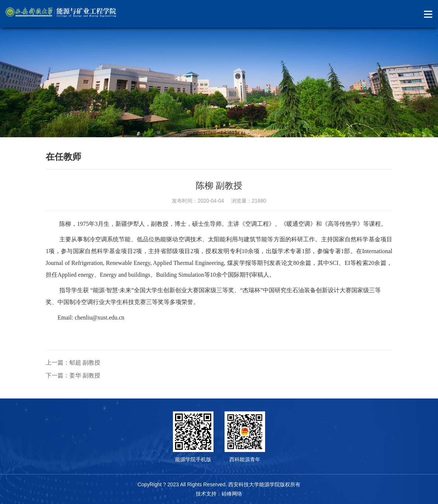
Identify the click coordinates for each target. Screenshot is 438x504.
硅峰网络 (232, 494)
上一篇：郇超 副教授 (73, 363)
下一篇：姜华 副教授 (73, 375)
